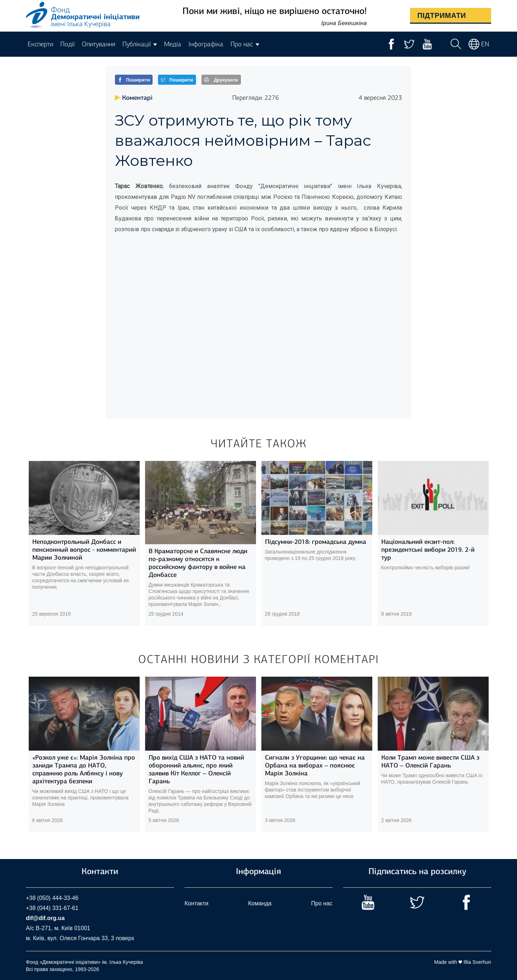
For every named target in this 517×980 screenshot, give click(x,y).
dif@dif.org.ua (45, 918)
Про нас (322, 903)
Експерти (40, 44)
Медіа (173, 44)
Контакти (197, 903)
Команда (260, 903)
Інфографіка (206, 44)
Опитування (99, 44)
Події (67, 44)
